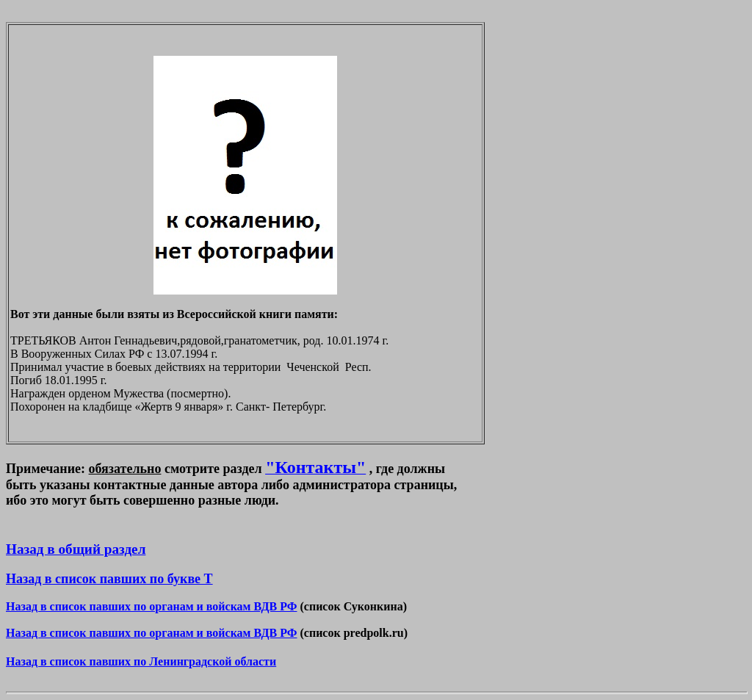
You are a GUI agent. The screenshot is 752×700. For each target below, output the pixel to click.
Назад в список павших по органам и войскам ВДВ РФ (151, 606)
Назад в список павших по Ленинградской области (141, 661)
